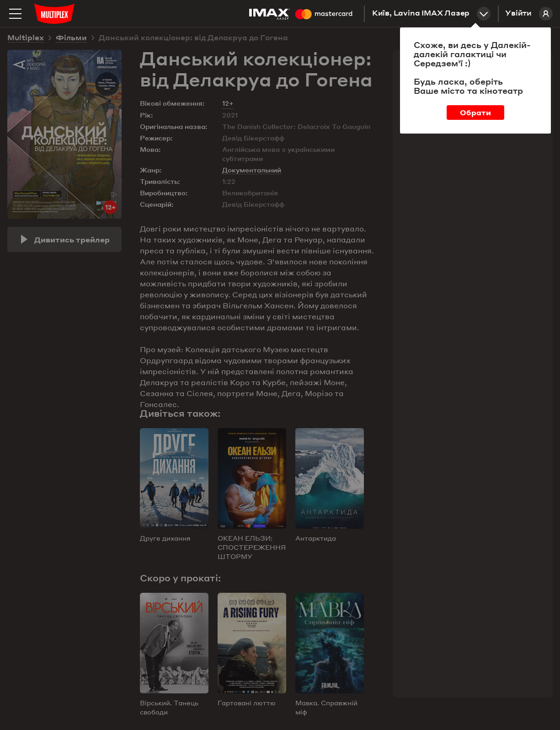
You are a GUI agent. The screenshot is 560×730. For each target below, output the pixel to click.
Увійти (529, 14)
